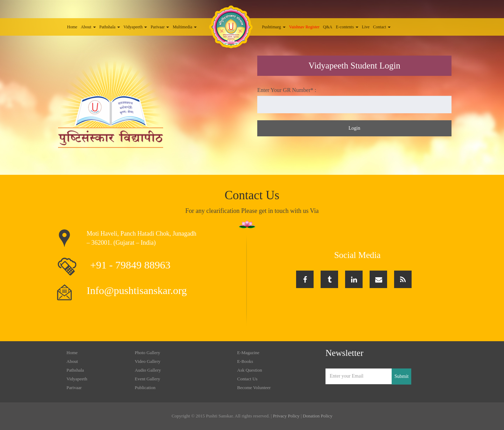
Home (72, 27)
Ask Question (250, 370)
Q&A (328, 27)
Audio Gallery (148, 370)
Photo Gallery (148, 353)
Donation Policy (318, 416)
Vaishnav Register (304, 27)
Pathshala (110, 27)
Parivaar (160, 27)
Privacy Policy (286, 416)
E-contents (347, 27)
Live (366, 27)
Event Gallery (148, 379)
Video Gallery (148, 361)
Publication (145, 388)
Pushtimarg (274, 27)
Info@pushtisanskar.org (137, 290)
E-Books (245, 361)
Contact (382, 27)
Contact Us (247, 379)
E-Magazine (248, 353)
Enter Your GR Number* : (287, 90)
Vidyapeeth (135, 27)
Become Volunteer (254, 388)
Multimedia (185, 27)
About (88, 27)
